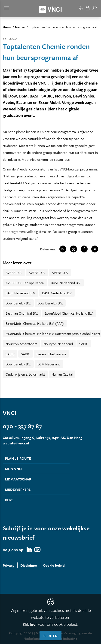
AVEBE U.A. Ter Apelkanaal (25, 283)
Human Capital (62, 374)
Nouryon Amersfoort (21, 344)
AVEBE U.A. (14, 273)
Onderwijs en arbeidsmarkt (25, 374)
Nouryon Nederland (58, 344)
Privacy (9, 565)
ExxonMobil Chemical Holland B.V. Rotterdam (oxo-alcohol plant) (53, 334)
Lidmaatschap (18, 479)
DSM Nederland (49, 364)
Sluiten (50, 636)
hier (33, 624)
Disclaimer (29, 565)
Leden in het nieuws (51, 354)
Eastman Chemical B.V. (22, 313)
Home (7, 27)
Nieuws (20, 27)
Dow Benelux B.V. (18, 303)
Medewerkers (18, 489)
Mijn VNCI (14, 469)
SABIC (84, 344)
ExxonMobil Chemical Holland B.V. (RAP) (35, 323)
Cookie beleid (54, 565)
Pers (9, 500)
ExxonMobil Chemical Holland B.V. (69, 313)
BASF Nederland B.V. (66, 283)
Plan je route (18, 458)
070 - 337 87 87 (22, 426)
